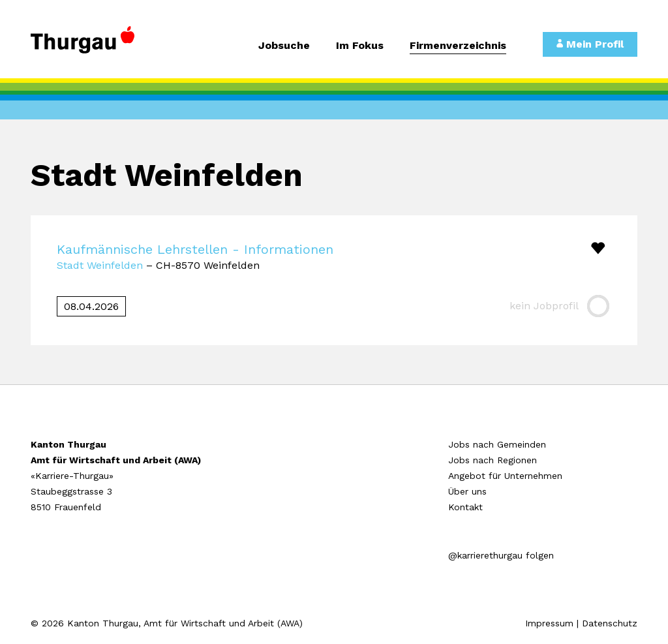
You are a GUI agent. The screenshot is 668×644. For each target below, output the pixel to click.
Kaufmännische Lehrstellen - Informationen (195, 249)
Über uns (467, 491)
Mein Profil (590, 44)
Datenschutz (610, 623)
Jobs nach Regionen (493, 460)
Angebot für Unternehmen (505, 476)
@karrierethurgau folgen (501, 555)
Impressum (549, 623)
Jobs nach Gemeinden (497, 444)
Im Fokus (360, 46)
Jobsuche (284, 46)
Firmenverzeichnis (458, 46)
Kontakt (465, 507)
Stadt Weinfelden (100, 265)
